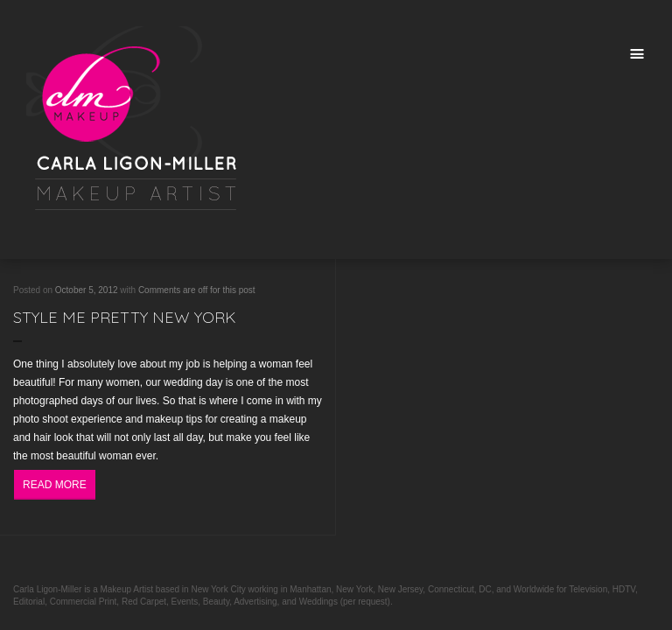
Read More (55, 485)
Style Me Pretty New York (125, 317)
